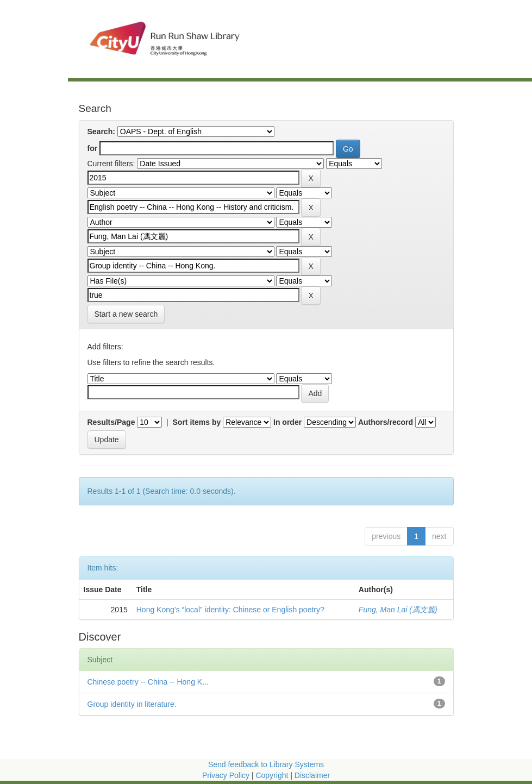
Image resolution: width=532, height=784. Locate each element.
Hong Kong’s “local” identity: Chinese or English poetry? (230, 610)
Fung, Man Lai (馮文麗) (398, 610)
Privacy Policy (226, 775)
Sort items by (197, 422)
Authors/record (386, 422)
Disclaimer (312, 775)
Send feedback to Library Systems (266, 764)
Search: (101, 131)
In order (287, 422)
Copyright (273, 775)
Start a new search (126, 314)
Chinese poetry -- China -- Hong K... (148, 682)
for (93, 148)
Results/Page (111, 422)
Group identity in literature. (132, 704)
